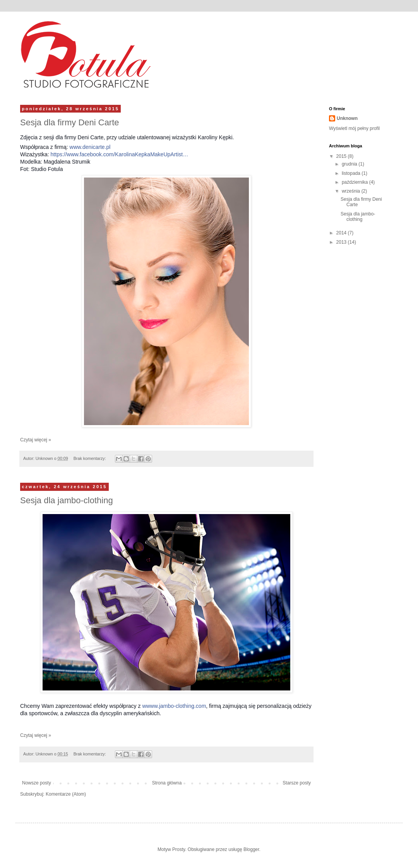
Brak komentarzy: (90, 458)
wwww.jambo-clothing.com (174, 706)
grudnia (350, 164)
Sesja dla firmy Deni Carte (70, 122)
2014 (342, 233)
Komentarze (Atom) (66, 794)
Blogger (251, 849)
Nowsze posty (37, 783)
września (352, 191)
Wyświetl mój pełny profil (354, 128)
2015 (342, 156)
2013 (342, 242)
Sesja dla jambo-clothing (67, 500)
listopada (352, 173)
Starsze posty (297, 783)
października (355, 182)
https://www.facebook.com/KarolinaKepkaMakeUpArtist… (120, 154)
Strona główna (167, 783)
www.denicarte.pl (90, 147)
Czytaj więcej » (36, 440)
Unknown (347, 118)
